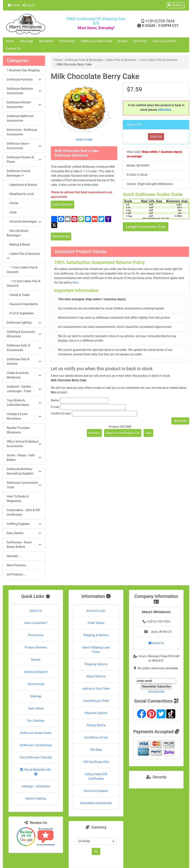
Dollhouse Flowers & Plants (24, 160)
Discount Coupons (96, 791)
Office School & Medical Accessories (24, 444)
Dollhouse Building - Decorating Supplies (24, 471)
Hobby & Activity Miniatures (24, 375)
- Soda (12, 212)
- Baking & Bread (18, 244)
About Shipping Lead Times (96, 650)
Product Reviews (36, 647)
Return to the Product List (123, 433)
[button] (176, 5)
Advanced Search (36, 672)
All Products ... (16, 574)
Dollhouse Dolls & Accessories (24, 348)
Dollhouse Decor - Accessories (24, 146)
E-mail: (55, 407)
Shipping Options (96, 664)
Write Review (61, 236)
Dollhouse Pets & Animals (24, 361)
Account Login (96, 611)
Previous (94, 433)
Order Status (96, 623)
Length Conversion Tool (146, 227)
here (75, 282)
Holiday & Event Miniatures (24, 416)
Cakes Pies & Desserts (121, 60)
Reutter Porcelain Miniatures (18, 430)
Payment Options (96, 713)
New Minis (46, 41)
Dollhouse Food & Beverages (84, 60)
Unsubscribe (156, 692)
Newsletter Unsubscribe (96, 803)
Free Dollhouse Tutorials (36, 757)
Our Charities (36, 721)
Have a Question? (164, 41)
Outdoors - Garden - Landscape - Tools (24, 389)
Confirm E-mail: (61, 414)
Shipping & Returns (96, 635)
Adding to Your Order (96, 689)
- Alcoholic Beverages (24, 222)
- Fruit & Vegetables (20, 313)
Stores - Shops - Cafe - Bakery (24, 458)
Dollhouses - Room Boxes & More (24, 545)
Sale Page (27, 41)
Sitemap (36, 696)
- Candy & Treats (18, 295)
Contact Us (13, 49)
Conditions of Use (96, 737)
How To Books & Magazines (18, 499)
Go (96, 851)
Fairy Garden (24, 533)
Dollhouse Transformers (36, 745)
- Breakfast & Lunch (20, 194)
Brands (123, 41)
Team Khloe (36, 708)
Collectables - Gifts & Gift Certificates (23, 512)
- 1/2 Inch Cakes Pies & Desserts (24, 283)
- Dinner (13, 203)
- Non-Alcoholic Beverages (18, 233)
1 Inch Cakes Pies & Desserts (158, 60)
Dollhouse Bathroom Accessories (20, 118)
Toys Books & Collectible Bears (24, 403)
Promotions (67, 41)
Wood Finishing (36, 799)
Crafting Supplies (24, 524)
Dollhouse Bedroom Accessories (24, 91)
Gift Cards (140, 41)
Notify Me (180, 421)
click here (164, 110)
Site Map (96, 750)
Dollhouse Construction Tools (24, 485)
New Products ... (18, 565)
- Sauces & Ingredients (22, 304)
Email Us (156, 643)
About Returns (96, 676)
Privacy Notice (96, 725)
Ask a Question (63, 204)
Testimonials (36, 684)
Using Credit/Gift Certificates (96, 776)
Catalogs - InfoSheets (36, 786)
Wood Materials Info (36, 772)
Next (148, 433)
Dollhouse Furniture (24, 79)
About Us (36, 611)
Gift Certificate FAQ (96, 762)
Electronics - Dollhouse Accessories (22, 132)
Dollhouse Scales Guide (96, 41)
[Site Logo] (34, 24)
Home (14, 5)
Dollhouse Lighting (24, 323)
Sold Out (156, 137)
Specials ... (14, 556)
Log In (29, 5)
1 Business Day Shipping (23, 70)
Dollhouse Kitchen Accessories (24, 105)
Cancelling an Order (96, 701)
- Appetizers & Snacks (22, 185)
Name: (55, 400)
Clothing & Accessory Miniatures (24, 334)
